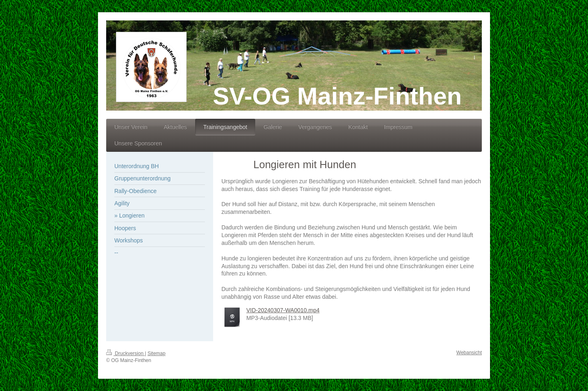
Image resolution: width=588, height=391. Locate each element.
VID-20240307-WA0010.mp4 (283, 310)
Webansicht (469, 353)
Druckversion (126, 353)
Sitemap (156, 353)
